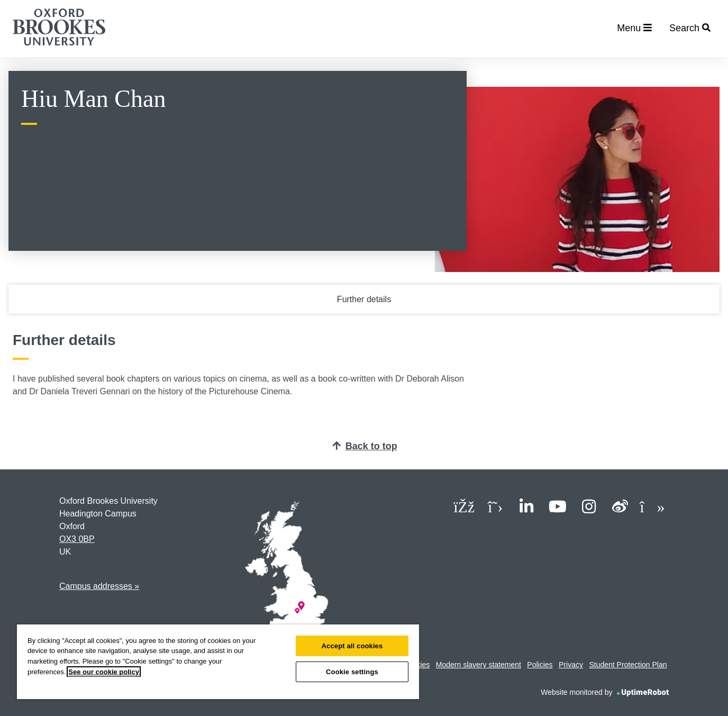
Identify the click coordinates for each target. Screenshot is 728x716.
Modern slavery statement (479, 665)
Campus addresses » (99, 586)
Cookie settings (352, 672)
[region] (218, 662)
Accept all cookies (352, 646)
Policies (540, 665)
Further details (364, 299)
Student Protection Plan (628, 665)
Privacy (571, 665)
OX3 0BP (77, 539)
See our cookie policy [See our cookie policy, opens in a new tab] (104, 672)
